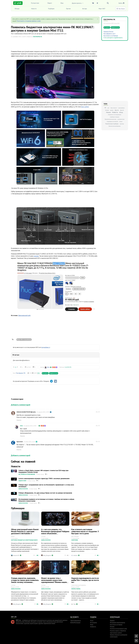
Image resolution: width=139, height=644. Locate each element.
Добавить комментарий (21, 405)
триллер (122, 124)
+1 (15, 367)
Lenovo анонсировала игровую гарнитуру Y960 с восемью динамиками (44, 478)
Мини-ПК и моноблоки (24, 340)
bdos (48, 367)
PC (105, 108)
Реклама (112, 627)
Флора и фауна (76, 589)
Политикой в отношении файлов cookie (29, 21)
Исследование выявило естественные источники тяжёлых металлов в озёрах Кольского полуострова (46, 500)
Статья (121, 122)
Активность (93, 627)
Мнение (108, 112)
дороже (36, 256)
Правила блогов (108, 32)
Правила (112, 621)
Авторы (85, 9)
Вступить (45, 373)
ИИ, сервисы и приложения (27, 474)
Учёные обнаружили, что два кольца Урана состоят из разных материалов (45, 493)
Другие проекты (78, 3)
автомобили (121, 108)
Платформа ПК (37, 37)
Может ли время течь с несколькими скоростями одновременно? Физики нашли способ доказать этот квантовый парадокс (55, 582)
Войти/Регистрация (75, 623)
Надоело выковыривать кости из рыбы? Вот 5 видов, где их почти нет (85, 580)
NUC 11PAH (85, 107)
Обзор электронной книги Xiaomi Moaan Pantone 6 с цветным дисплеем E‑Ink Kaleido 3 (25, 531)
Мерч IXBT (102, 9)
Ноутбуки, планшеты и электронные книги (24, 540)
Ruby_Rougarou (47, 555)
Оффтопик (75, 540)
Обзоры (17, 9)
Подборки (51, 9)
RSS (38, 373)
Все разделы (94, 623)
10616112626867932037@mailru (26, 412)
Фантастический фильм (115, 126)
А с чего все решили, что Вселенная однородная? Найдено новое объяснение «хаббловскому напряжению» (55, 532)
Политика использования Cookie (118, 629)
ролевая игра (121, 119)
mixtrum (75, 555)
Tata (74, 604)
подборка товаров (115, 117)
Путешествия (35, 3)
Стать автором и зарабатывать (113, 38)
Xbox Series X (114, 108)
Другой (122, 110)
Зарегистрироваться (76, 621)
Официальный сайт (24, 315)
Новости (34, 9)
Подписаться (54, 373)
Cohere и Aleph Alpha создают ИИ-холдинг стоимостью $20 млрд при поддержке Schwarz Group (43, 471)
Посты (92, 621)
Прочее (68, 9)
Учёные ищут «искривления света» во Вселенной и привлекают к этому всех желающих (46, 486)
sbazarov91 (16, 555)
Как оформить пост (109, 34)
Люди (92, 625)
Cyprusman (20, 442)
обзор (121, 112)
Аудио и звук (22, 481)
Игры (62, 3)
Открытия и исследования (115, 115)
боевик (107, 110)
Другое (117, 110)
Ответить (19, 420)
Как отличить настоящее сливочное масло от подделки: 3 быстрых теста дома (85, 531)
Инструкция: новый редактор (118, 623)
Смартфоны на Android (112, 122)
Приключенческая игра (110, 119)
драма (112, 110)
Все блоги (121, 9)
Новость (115, 112)
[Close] (98, 19)
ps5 (108, 108)
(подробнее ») (46, 347)
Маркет (50, 3)
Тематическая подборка (112, 124)
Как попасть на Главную (111, 36)
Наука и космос (23, 489)
